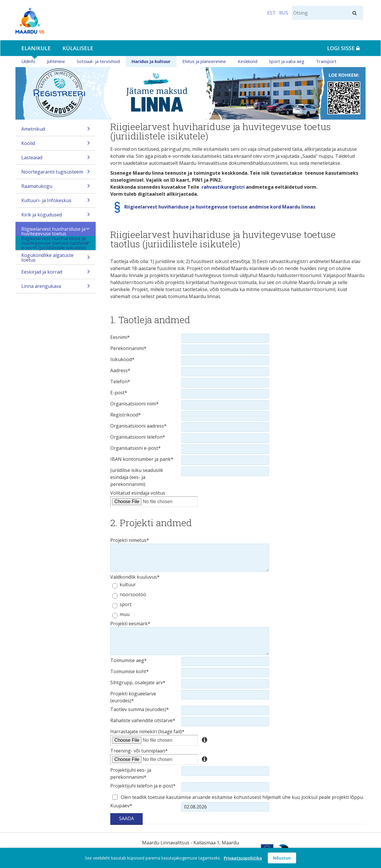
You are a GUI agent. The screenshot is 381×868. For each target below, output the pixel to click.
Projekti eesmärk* (130, 624)
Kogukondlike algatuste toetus (56, 258)
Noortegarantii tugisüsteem (56, 174)
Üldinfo (28, 61)
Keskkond (248, 61)
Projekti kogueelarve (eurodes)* (133, 697)
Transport (326, 61)
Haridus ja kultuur (151, 61)
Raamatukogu (56, 188)
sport (126, 604)
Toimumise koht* (130, 671)
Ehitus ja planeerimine (204, 61)
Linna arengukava (56, 288)
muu (125, 614)
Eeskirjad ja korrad (56, 274)
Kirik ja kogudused (56, 217)
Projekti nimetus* (130, 540)
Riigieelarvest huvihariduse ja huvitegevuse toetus (56, 231)
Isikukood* (122, 359)
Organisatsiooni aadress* (138, 426)
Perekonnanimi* (128, 348)
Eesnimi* (120, 337)
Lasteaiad (56, 159)
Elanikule (36, 48)
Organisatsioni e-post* (136, 448)
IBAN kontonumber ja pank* (142, 459)
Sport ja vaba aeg (287, 61)
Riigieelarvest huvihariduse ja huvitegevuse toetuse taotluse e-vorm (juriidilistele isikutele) (56, 243)
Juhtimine (56, 61)
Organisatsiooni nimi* (134, 404)
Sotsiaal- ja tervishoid (98, 61)
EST (271, 13)
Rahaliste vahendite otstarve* (143, 720)
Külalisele (78, 48)
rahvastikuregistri (223, 187)
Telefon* (120, 381)
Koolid (56, 145)
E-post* (119, 393)
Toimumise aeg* (129, 660)
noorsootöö (133, 595)
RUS (284, 13)
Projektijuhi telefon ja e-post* (143, 786)
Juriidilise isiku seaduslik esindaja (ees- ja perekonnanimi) (137, 477)
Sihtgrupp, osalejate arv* (138, 682)
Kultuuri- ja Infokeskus (56, 202)
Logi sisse (343, 48)
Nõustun (282, 858)
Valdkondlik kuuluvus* (135, 577)
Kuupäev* (121, 806)
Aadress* (120, 370)
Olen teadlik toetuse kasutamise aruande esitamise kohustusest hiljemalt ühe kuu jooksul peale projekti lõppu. (242, 797)
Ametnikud (56, 131)
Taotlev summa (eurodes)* (140, 709)
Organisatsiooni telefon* (138, 437)
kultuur (128, 585)
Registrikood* (126, 415)
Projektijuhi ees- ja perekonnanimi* (131, 773)
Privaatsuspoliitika (243, 858)
